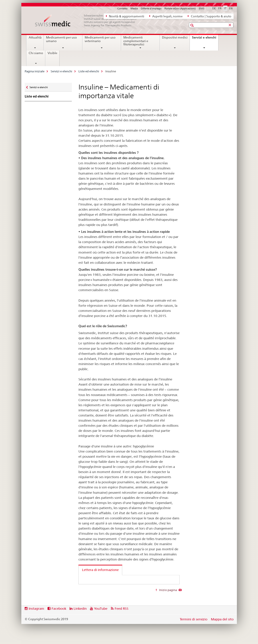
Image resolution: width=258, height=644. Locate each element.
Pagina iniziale (35, 71)
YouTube (101, 608)
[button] (193, 25)
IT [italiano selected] (225, 8)
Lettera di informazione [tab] (100, 570)
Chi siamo (36, 53)
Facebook (59, 608)
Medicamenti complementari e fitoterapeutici (136, 41)
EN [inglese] (231, 8)
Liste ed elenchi (89, 71)
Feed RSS (122, 608)
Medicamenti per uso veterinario (100, 39)
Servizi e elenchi (205, 39)
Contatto (122, 8)
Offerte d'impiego (151, 8)
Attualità (35, 37)
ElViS (202, 8)
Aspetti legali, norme (166, 16)
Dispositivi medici (175, 37)
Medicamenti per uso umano (61, 39)
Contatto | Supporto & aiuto (209, 16)
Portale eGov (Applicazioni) (180, 8)
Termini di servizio (194, 619)
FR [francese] (220, 8)
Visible (52, 53)
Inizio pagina (168, 590)
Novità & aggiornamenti (125, 16)
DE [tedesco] (214, 8)
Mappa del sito (222, 619)
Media (134, 8)
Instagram (36, 608)
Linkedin (80, 608)
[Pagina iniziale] (88, 20)
